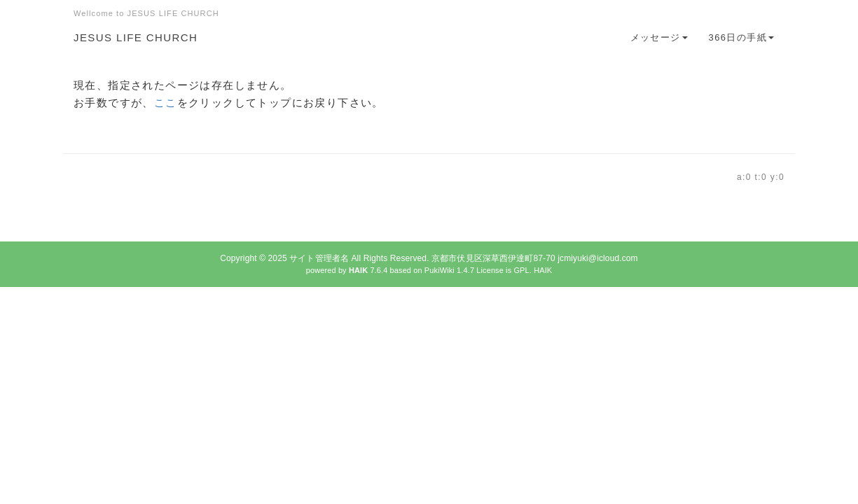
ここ (166, 103)
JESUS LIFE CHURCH (136, 37)
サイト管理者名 (319, 258)
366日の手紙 (742, 37)
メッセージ (659, 37)
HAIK (543, 270)
